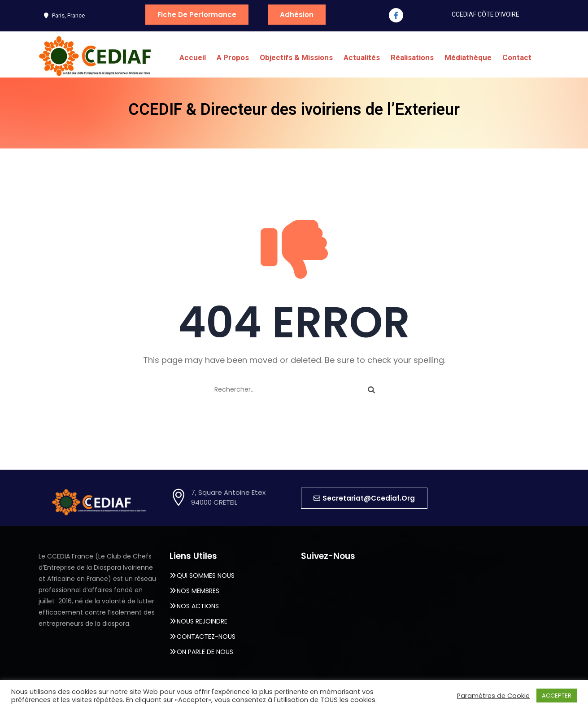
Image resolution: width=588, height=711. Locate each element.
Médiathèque (468, 57)
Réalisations (412, 57)
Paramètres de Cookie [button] (493, 696)
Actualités (362, 57)
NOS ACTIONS (198, 606)
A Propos (233, 57)
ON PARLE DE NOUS (205, 652)
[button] (364, 498)
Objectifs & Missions (296, 57)
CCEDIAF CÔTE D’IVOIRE (486, 14)
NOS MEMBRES (198, 591)
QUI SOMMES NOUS (206, 576)
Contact (517, 57)
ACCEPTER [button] (557, 696)
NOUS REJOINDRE (202, 621)
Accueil (193, 57)
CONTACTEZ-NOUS (206, 637)
